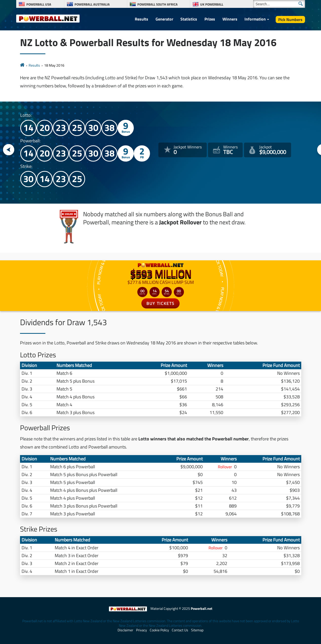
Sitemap (197, 630)
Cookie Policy (159, 630)
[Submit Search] (301, 4)
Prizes (210, 19)
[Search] (279, 4)
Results (141, 19)
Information (255, 19)
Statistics (189, 19)
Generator (164, 19)
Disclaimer (125, 630)
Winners (230, 19)
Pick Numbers (290, 19)
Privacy (141, 630)
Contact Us (180, 630)
